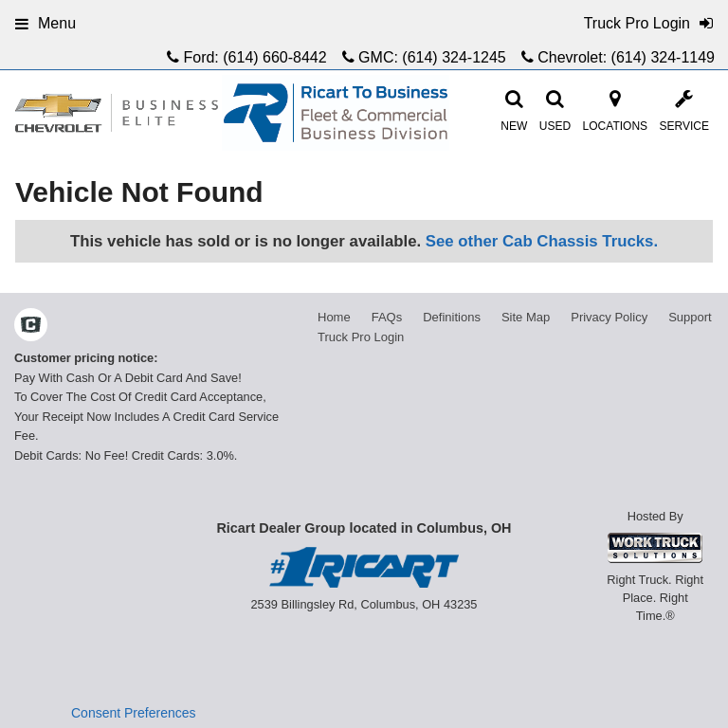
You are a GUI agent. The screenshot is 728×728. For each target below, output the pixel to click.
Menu (45, 23)
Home (334, 317)
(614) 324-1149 (663, 57)
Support (690, 317)
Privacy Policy (609, 317)
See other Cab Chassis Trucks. (542, 241)
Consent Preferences (134, 713)
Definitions (452, 317)
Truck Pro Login (361, 337)
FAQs (387, 317)
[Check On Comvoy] (31, 327)
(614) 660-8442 (274, 57)
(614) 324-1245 (454, 57)
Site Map (526, 317)
